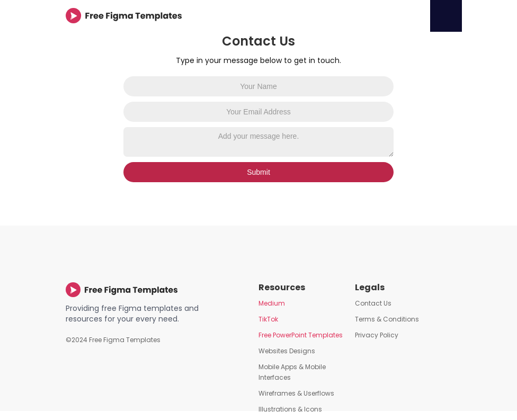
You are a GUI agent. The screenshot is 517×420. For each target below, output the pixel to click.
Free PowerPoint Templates (301, 335)
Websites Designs (287, 351)
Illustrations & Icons (290, 409)
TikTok (268, 319)
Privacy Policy (377, 335)
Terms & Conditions (387, 319)
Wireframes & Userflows (296, 393)
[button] (446, 16)
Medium (272, 303)
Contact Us (373, 303)
